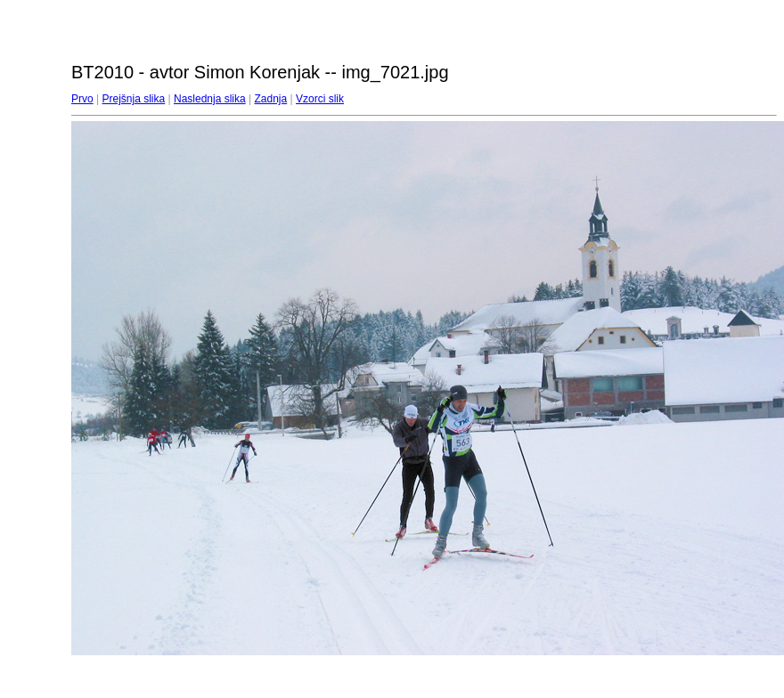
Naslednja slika (210, 99)
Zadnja (271, 99)
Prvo (82, 99)
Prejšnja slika (133, 99)
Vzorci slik (320, 99)
